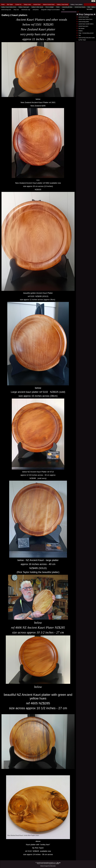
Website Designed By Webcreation (48, 866)
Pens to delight (50, 7)
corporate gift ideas (67, 7)
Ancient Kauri (37, 4)
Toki (63, 10)
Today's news (27, 4)
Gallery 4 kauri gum (24, 7)
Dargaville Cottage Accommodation (50, 10)
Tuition (58, 7)
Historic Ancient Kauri (49, 4)
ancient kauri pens (83, 26)
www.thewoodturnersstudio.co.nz (48, 863)
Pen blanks (81, 29)
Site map (59, 863)
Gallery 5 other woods (37, 7)
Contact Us (18, 4)
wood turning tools (6, 10)
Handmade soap (26, 10)
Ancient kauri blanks (80, 7)
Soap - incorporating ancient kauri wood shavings (86, 34)
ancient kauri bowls (84, 17)
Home (3, 4)
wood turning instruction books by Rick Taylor (87, 39)
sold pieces (36, 10)
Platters (81, 31)
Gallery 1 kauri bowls (62, 4)
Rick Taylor (10, 4)
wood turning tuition (84, 22)
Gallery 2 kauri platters (76, 4)
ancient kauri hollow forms (85, 19)
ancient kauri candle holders (86, 24)
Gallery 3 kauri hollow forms (9, 7)
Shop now (16, 10)
